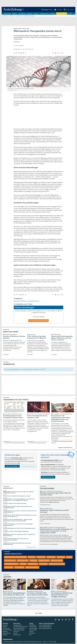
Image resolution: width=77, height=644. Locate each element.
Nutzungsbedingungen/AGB (20, 627)
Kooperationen (44, 14)
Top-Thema (32, 557)
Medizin (15, 14)
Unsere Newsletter (12, 554)
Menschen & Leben (57, 561)
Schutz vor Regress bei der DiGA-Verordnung (15, 504)
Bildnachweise (17, 635)
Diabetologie (61, 557)
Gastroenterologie (23, 561)
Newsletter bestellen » (48, 477)
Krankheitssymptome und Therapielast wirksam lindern (13, 417)
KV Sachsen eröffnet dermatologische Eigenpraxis (16, 532)
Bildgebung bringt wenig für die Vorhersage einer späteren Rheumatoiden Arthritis (18, 493)
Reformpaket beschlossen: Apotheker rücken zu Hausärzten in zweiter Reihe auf (19, 535)
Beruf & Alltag (41, 557)
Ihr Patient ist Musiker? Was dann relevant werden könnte (38, 594)
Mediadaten (32, 625)
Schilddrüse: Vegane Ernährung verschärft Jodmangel (54, 511)
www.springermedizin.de (46, 625)
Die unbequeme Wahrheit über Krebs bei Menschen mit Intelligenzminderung (17, 507)
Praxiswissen (22, 14)
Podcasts (30, 14)
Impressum (16, 632)
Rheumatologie (19, 568)
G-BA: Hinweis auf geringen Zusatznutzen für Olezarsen (37, 337)
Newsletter (32, 633)
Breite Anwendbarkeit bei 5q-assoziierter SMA (37, 417)
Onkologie (23, 564)
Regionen (53, 14)
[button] (72, 10)
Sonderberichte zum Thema (15, 400)
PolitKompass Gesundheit (57, 564)
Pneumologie (43, 564)
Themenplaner (33, 627)
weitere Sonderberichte (66, 448)
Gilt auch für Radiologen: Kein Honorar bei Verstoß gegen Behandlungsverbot (18, 525)
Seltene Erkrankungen (20, 301)
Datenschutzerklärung (19, 628)
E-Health (69, 557)
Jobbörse (5, 635)
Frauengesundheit (10, 561)
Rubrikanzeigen (33, 628)
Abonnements (33, 630)
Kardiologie (33, 561)
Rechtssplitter (9, 568)
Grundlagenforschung (33, 301)
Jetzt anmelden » (12, 466)
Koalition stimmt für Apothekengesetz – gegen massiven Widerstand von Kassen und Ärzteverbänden (18, 520)
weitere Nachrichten (32, 547)
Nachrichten (7, 14)
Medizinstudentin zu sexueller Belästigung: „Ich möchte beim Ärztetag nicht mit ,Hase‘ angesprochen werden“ (19, 500)
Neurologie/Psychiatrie (11, 564)
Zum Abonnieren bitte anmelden (38, 321)
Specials (36, 14)
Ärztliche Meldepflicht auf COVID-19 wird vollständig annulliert (19, 528)
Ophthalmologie (33, 564)
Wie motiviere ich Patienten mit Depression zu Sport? (17, 496)
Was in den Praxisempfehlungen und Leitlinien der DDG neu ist (14, 594)
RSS (30, 635)
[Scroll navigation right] (74, 14)
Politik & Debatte (62, 14)
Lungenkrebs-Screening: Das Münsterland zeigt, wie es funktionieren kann (17, 544)
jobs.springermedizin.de (45, 628)
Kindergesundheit (44, 561)
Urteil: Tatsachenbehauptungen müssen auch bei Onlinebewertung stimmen (16, 540)
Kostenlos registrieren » (29, 466)
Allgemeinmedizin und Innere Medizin (16, 557)
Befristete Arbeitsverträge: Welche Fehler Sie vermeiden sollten (55, 494)
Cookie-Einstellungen (19, 630)
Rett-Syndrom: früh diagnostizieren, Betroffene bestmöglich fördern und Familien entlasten (61, 419)
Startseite (5, 625)
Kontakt (15, 633)
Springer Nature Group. (35, 642)
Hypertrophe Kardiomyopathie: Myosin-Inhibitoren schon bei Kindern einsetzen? (62, 338)
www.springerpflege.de (45, 627)
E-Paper (31, 632)
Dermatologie (51, 557)
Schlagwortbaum (18, 625)
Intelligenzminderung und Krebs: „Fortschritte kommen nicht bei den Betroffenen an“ (20, 512)
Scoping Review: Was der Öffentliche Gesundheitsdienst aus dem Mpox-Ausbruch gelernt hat (20, 516)
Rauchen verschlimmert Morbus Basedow (14, 337)
